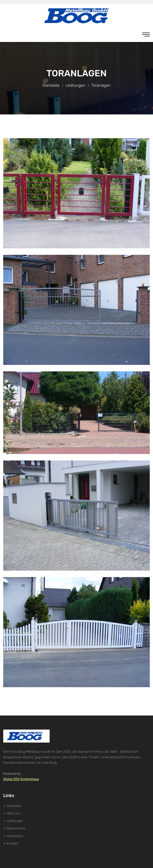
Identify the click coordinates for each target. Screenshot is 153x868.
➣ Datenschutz (14, 828)
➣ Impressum (13, 836)
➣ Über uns (12, 813)
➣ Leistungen (13, 821)
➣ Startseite (12, 806)
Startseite (51, 85)
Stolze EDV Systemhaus (21, 779)
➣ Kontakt (11, 844)
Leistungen (75, 85)
